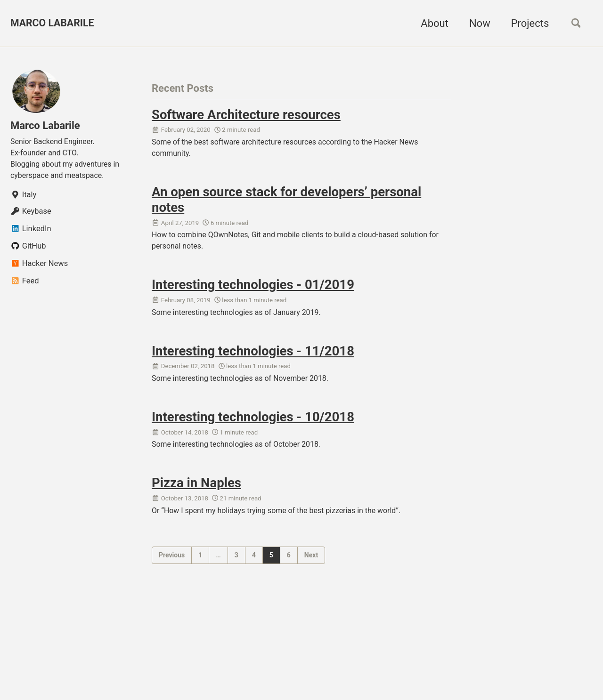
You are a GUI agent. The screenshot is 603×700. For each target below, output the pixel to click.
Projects (526, 23)
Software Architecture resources (246, 115)
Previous (172, 564)
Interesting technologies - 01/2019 (253, 289)
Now (477, 23)
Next (311, 564)
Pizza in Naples (196, 491)
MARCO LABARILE (54, 23)
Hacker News (39, 267)
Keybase (31, 215)
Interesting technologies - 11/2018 (253, 356)
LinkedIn (31, 232)
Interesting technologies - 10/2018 (253, 423)
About (431, 23)
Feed (24, 285)
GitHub (28, 250)
